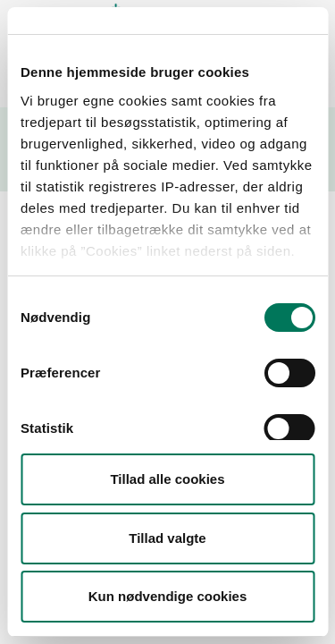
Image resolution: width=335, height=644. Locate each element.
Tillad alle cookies (167, 479)
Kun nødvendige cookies (168, 596)
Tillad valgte (167, 538)
